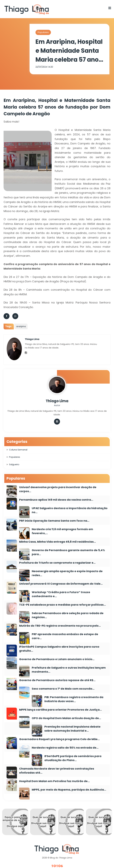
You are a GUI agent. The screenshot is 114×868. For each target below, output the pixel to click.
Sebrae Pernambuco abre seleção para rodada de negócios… (68, 615)
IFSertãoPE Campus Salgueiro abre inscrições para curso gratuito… (59, 649)
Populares (43, 32)
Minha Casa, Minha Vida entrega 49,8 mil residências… (58, 542)
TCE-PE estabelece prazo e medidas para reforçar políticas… (62, 605)
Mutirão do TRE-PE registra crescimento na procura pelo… (60, 626)
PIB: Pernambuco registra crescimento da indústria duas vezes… (74, 699)
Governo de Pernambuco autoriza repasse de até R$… (57, 680)
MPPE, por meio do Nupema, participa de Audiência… (69, 790)
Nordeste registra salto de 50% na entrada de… (65, 748)
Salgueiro (14, 464)
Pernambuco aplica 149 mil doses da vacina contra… (56, 500)
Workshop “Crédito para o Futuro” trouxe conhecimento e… (61, 594)
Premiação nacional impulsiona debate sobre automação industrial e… (72, 729)
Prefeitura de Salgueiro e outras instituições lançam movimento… (69, 670)
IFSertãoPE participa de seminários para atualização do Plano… (73, 758)
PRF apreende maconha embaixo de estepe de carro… (65, 636)
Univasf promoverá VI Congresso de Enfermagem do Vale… (61, 584)
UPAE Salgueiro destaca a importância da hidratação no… (70, 510)
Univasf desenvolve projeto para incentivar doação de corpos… (58, 489)
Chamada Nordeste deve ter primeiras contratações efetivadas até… (57, 771)
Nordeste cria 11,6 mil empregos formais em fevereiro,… (62, 531)
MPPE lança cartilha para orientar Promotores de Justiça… (60, 710)
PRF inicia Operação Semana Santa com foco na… (54, 521)
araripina (21, 326)
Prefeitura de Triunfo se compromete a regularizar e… (57, 563)
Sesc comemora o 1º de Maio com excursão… (63, 689)
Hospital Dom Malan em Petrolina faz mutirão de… (54, 781)
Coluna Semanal (18, 450)
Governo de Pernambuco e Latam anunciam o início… (57, 659)
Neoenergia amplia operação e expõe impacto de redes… (67, 573)
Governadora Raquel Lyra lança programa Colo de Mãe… (59, 739)
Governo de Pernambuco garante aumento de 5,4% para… (68, 552)
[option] (15, 823)
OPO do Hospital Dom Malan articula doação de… (66, 718)
